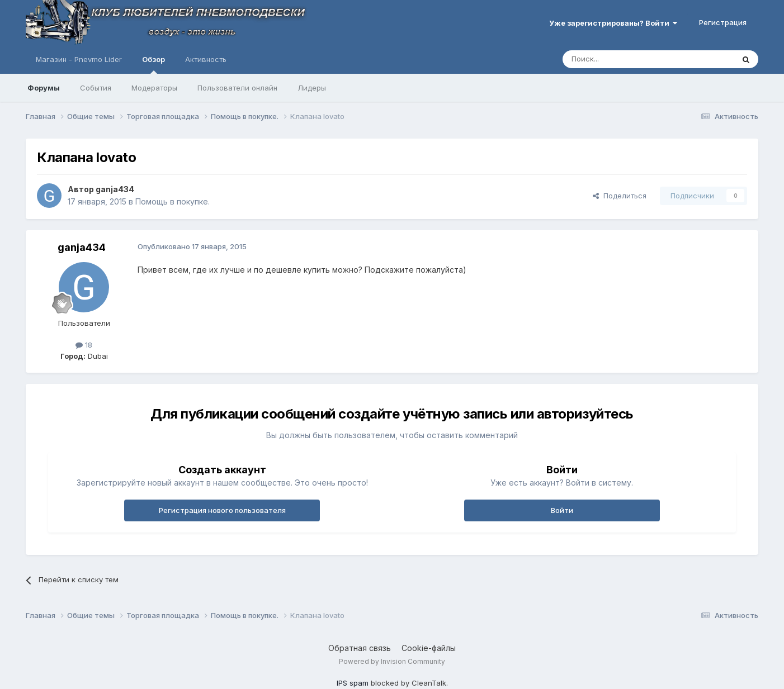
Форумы (44, 88)
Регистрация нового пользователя (222, 510)
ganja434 (115, 189)
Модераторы (154, 88)
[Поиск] (622, 59)
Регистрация (723, 22)
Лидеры (312, 88)
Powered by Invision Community (392, 661)
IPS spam (353, 683)
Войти (562, 510)
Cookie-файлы (429, 648)
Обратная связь (360, 648)
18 (84, 345)
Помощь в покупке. (173, 201)
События (96, 88)
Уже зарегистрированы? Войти (613, 23)
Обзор (154, 64)
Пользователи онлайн (237, 88)
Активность (206, 59)
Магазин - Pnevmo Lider (79, 59)
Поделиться (620, 196)
